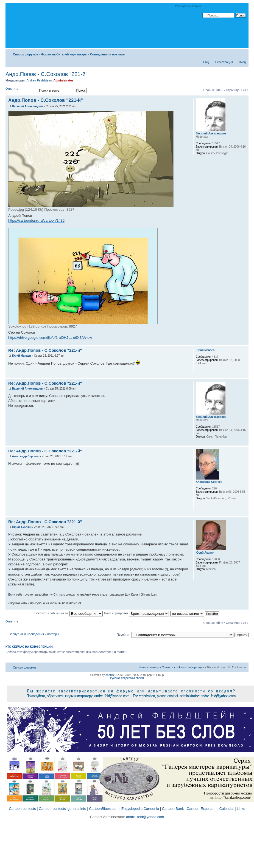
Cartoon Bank (173, 809)
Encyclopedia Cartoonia (140, 809)
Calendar (227, 809)
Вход (242, 62)
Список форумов (26, 54)
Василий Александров (27, 106)
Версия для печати (233, 53)
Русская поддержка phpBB (127, 678)
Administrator (63, 80)
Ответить (18, 90)
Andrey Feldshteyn (39, 80)
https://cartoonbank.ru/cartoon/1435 (36, 220)
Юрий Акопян (21, 527)
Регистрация (224, 62)
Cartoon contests (22, 809)
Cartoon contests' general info (62, 809)
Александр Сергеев (25, 456)
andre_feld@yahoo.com (145, 817)
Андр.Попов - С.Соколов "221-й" (46, 74)
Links (241, 809)
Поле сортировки (136, 613)
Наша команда (149, 667)
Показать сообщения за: (69, 613)
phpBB (110, 675)
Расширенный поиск (188, 6)
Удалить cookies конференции (183, 667)
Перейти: (123, 635)
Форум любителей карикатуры (64, 54)
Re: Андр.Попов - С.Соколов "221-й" (45, 350)
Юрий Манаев (22, 356)
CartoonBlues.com (104, 809)
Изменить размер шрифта (242, 53)
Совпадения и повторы (108, 54)
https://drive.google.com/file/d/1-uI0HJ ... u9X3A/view (50, 338)
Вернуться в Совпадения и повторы (34, 634)
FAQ (206, 62)
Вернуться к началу (244, 342)
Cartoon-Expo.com (202, 809)
